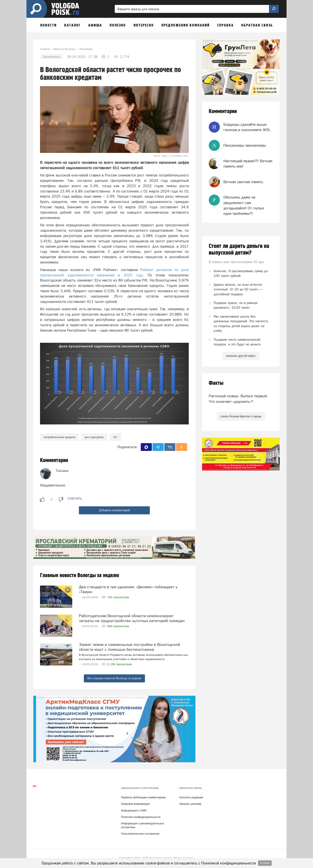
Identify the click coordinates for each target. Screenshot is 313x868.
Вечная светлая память (243, 182)
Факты (216, 383)
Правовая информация (135, 804)
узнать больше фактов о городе (241, 416)
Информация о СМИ (134, 811)
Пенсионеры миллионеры (245, 145)
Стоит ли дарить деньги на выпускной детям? (239, 249)
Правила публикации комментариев (143, 797)
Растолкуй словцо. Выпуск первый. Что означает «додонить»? (238, 399)
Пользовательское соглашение (140, 834)
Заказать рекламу (190, 804)
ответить (75, 499)
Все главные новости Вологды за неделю (114, 678)
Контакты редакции (191, 797)
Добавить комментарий (114, 510)
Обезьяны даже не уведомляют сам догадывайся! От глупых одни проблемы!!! (244, 205)
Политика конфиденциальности (141, 817)
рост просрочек (94, 437)
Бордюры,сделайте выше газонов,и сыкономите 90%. (247, 127)
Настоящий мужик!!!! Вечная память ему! (248, 164)
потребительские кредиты (59, 437)
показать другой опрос (241, 356)
